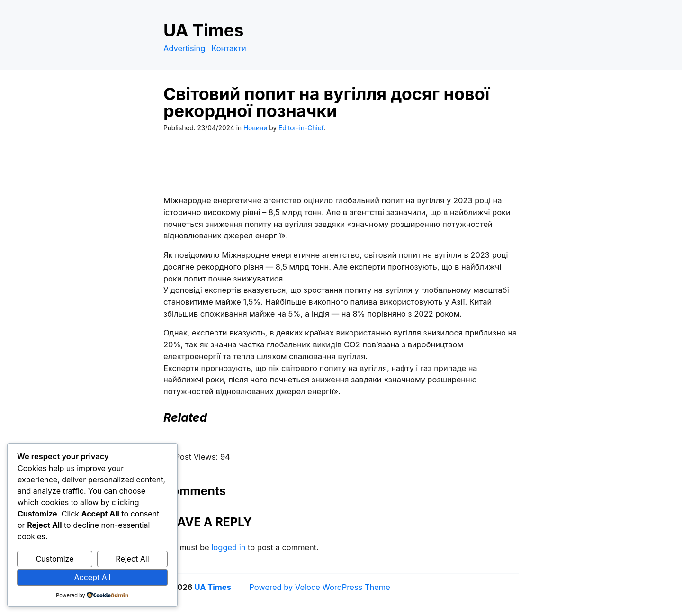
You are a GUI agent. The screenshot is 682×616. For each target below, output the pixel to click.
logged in (228, 547)
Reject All (132, 559)
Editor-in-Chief (301, 128)
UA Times (203, 30)
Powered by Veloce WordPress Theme (320, 587)
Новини (255, 128)
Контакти (229, 48)
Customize (54, 559)
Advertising (184, 48)
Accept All (93, 577)
